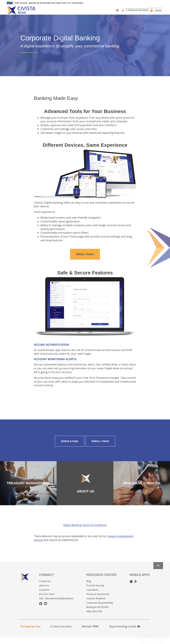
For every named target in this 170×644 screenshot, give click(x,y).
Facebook (41, 610)
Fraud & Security (95, 592)
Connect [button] (47, 581)
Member (90, 633)
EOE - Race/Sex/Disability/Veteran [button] (56, 605)
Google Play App (136, 588)
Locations (44, 596)
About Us (44, 592)
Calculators (93, 596)
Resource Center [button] (102, 581)
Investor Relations (96, 605)
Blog (89, 587)
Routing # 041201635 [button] (98, 613)
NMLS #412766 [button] (94, 618)
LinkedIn (45, 610)
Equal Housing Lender (125, 633)
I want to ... (151, 640)
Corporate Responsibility (100, 609)
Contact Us (45, 587)
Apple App (131, 588)
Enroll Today (85, 261)
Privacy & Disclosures (98, 600)
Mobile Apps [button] (140, 581)
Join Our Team (47, 600)
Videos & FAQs (69, 447)
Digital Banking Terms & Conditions (85, 531)
